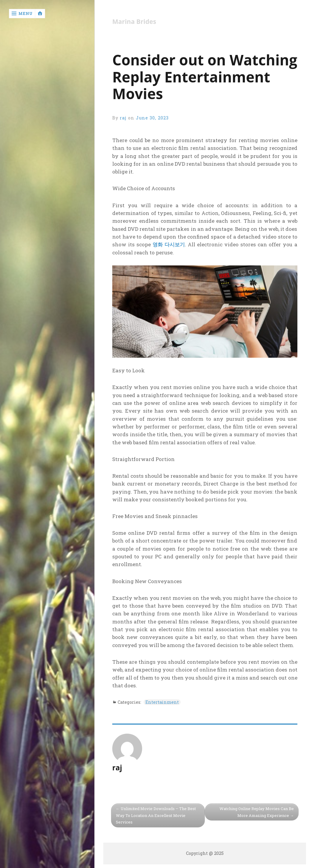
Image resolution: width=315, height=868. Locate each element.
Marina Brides (134, 22)
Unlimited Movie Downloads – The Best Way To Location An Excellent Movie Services (156, 815)
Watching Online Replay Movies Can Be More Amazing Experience (257, 812)
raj (123, 118)
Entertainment (162, 702)
